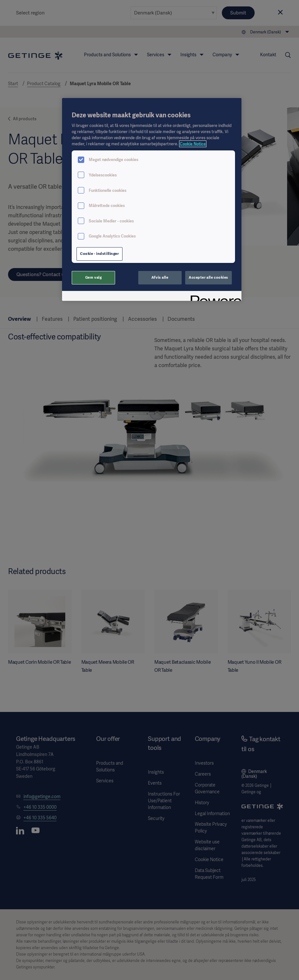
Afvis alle (160, 277)
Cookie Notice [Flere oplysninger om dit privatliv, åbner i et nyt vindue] (193, 144)
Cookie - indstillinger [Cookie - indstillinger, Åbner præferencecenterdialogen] (100, 254)
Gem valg (94, 277)
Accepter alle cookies (208, 277)
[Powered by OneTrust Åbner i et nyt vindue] (214, 297)
